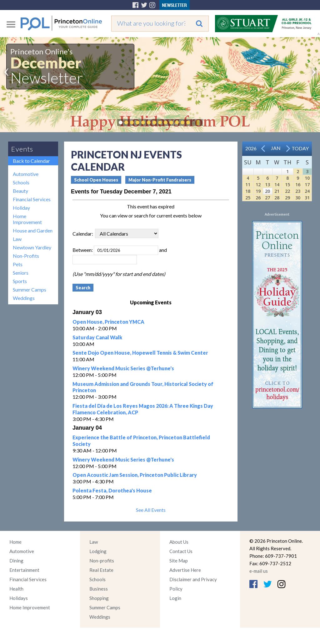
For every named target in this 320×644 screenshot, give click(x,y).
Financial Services (32, 199)
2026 (251, 148)
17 (307, 185)
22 (287, 191)
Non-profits (102, 561)
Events (22, 149)
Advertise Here (185, 570)
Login (175, 598)
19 (258, 191)
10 (307, 178)
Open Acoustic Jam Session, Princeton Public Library (135, 475)
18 (248, 191)
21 (277, 191)
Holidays (19, 598)
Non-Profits (26, 256)
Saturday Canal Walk (97, 337)
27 (267, 198)
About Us (179, 542)
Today (300, 148)
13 (267, 185)
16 (298, 185)
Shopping (99, 598)
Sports (20, 281)
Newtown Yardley (32, 247)
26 (258, 198)
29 (287, 198)
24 (307, 191)
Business (99, 589)
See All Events (151, 510)
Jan (276, 148)
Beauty (20, 191)
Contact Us (181, 551)
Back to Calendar (31, 161)
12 (258, 185)
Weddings (24, 298)
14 (277, 185)
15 (287, 185)
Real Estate (101, 570)
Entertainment (24, 570)
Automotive (26, 174)
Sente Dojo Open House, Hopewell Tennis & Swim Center (140, 353)
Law (17, 239)
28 (277, 198)
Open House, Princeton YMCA (108, 322)
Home (15, 542)
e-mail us (259, 571)
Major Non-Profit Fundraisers (160, 180)
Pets (18, 264)
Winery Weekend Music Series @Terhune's (123, 368)
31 (307, 198)
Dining (16, 561)
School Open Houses (96, 180)
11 (248, 185)
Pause (197, 122)
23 (298, 191)
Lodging (98, 551)
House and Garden (33, 230)
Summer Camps (30, 290)
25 (248, 198)
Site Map (179, 561)
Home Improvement (27, 219)
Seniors (21, 273)
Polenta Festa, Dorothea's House (112, 490)
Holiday (21, 208)
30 (298, 198)
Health (16, 589)
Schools (21, 182)
